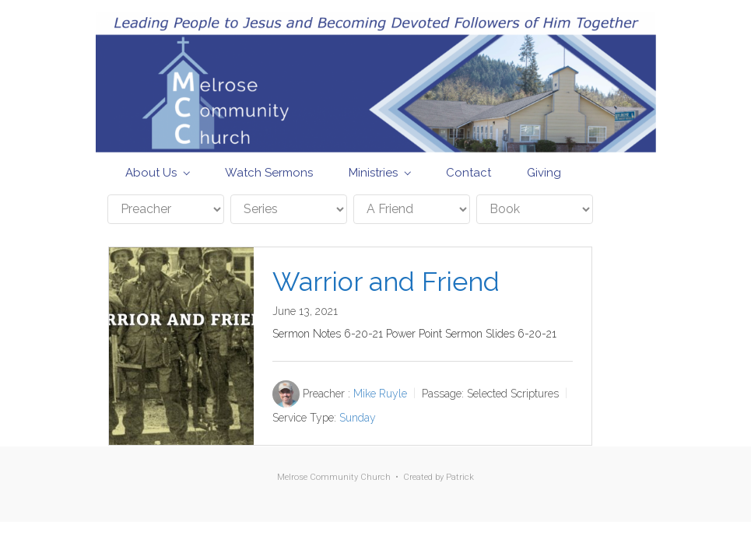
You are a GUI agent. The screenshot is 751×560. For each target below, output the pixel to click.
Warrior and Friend (386, 282)
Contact (468, 173)
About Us (151, 173)
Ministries (373, 173)
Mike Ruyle (380, 394)
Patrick (460, 477)
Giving (544, 173)
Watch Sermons (269, 173)
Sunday (358, 418)
